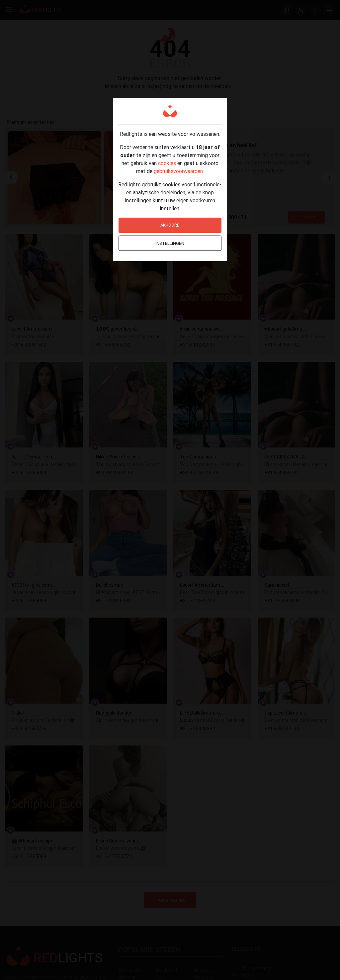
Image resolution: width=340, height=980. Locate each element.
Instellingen (170, 243)
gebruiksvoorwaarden (178, 171)
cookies (167, 163)
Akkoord (170, 225)
